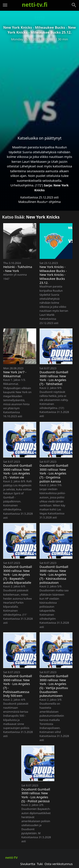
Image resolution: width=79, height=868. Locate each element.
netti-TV (11, 857)
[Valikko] (5, 5)
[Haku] (74, 5)
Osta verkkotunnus (59, 864)
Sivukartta (28, 864)
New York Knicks (43, 217)
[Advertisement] (39, 85)
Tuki (40, 864)
